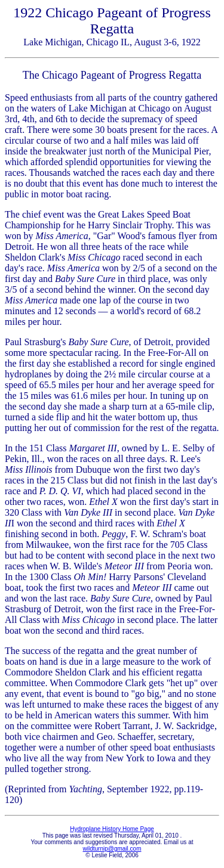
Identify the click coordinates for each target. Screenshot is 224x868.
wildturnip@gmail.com (112, 849)
